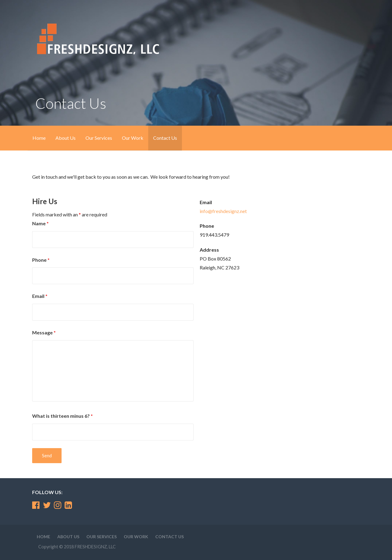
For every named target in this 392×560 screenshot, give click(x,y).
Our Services (99, 138)
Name (40, 223)
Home (39, 138)
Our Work (133, 138)
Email (40, 296)
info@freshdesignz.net (223, 211)
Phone (41, 260)
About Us (66, 138)
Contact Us (165, 138)
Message (44, 332)
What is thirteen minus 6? (62, 416)
